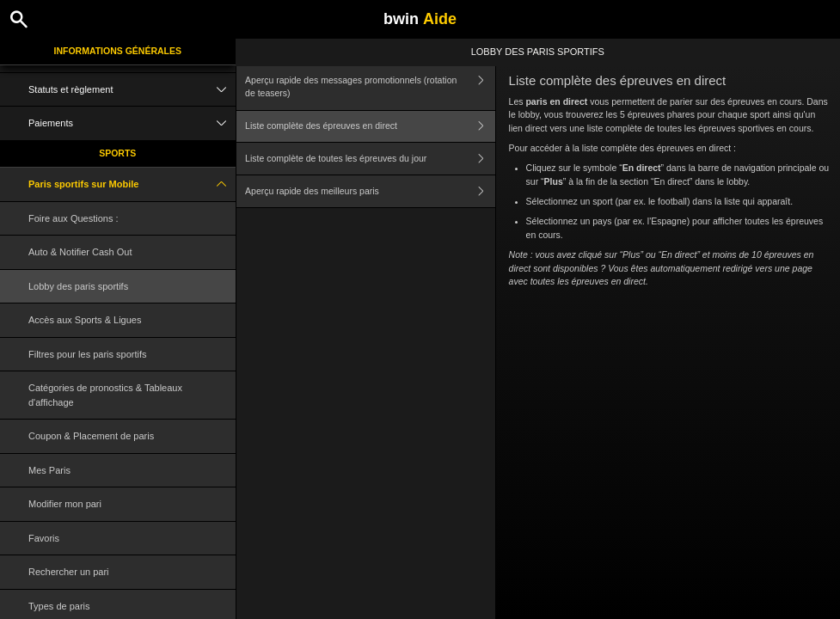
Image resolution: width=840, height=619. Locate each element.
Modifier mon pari (65, 504)
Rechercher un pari (69, 572)
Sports (117, 153)
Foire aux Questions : (74, 218)
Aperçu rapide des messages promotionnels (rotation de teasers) (370, 87)
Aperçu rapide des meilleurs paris (370, 191)
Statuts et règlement (132, 90)
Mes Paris (49, 470)
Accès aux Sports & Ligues (85, 320)
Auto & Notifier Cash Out (80, 252)
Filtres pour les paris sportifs (88, 354)
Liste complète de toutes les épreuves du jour (370, 159)
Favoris (44, 538)
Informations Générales (117, 51)
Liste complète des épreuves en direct (370, 127)
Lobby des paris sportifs (78, 286)
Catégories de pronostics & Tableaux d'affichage (105, 395)
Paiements (132, 123)
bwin (420, 19)
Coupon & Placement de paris (91, 436)
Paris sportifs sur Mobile (132, 184)
